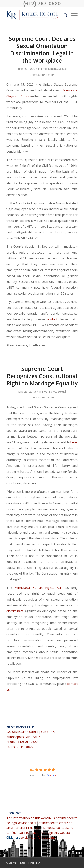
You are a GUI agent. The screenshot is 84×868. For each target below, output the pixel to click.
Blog (45, 391)
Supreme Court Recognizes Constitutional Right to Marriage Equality (42, 376)
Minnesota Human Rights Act (38, 588)
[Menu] (72, 15)
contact (52, 319)
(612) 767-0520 (42, 4)
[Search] (64, 15)
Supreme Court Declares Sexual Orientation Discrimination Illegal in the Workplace (42, 50)
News (53, 391)
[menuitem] (64, 15)
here (74, 442)
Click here (14, 838)
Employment (49, 69)
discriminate (15, 611)
